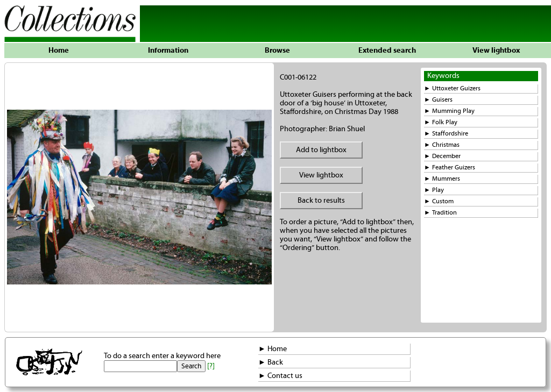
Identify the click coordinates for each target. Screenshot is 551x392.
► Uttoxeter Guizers (452, 88)
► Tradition (440, 213)
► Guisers (438, 100)
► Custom (439, 201)
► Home (273, 349)
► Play (434, 190)
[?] (211, 366)
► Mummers (442, 179)
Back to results (321, 201)
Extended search (387, 51)
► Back (271, 362)
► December (442, 156)
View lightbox (496, 51)
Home (59, 51)
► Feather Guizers (450, 168)
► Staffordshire (446, 134)
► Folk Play (441, 122)
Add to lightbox (321, 150)
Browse (277, 51)
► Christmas (442, 145)
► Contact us (280, 376)
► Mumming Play (449, 111)
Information (168, 51)
